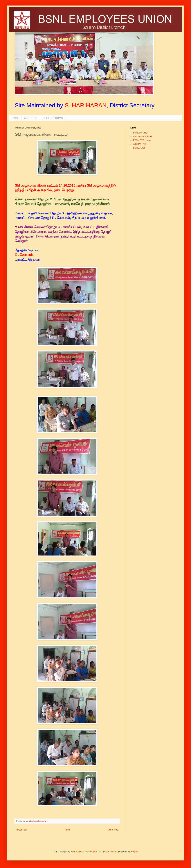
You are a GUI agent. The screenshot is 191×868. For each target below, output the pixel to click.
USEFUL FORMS (53, 118)
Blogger (134, 852)
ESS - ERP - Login (142, 140)
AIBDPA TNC (140, 144)
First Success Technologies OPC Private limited (94, 852)
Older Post (113, 830)
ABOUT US (31, 118)
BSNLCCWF (139, 148)
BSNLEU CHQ (140, 133)
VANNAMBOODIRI (142, 137)
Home (15, 118)
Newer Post (21, 830)
